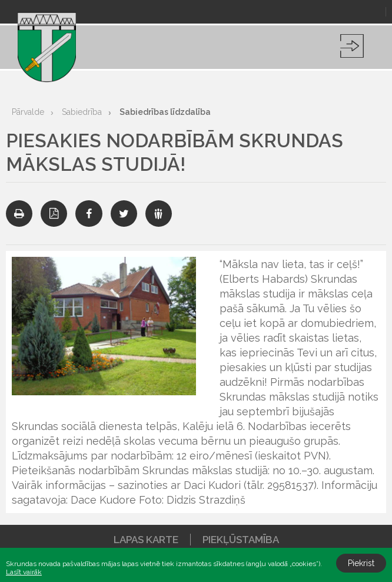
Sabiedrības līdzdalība (165, 112)
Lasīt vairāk (24, 572)
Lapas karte (146, 540)
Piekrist (361, 563)
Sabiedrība (82, 112)
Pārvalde (28, 112)
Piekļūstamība (241, 540)
